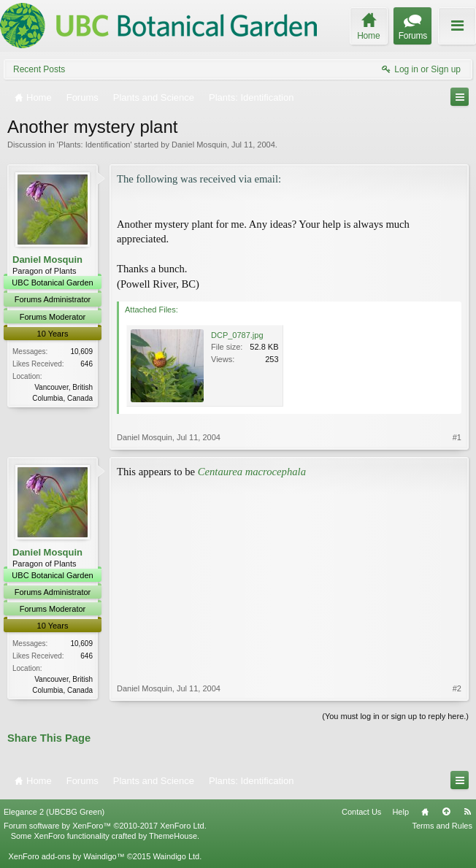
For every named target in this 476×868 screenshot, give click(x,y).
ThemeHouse (173, 836)
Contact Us (361, 812)
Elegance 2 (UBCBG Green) (54, 812)
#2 (457, 688)
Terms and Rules (442, 826)
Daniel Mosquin (199, 145)
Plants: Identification (94, 145)
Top (446, 812)
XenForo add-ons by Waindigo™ (66, 856)
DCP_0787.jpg (237, 335)
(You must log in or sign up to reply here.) (395, 716)
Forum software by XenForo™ (105, 826)
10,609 (81, 352)
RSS (467, 812)
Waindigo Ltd (176, 856)
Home (425, 812)
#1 (457, 437)
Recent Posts (39, 69)
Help (400, 812)
